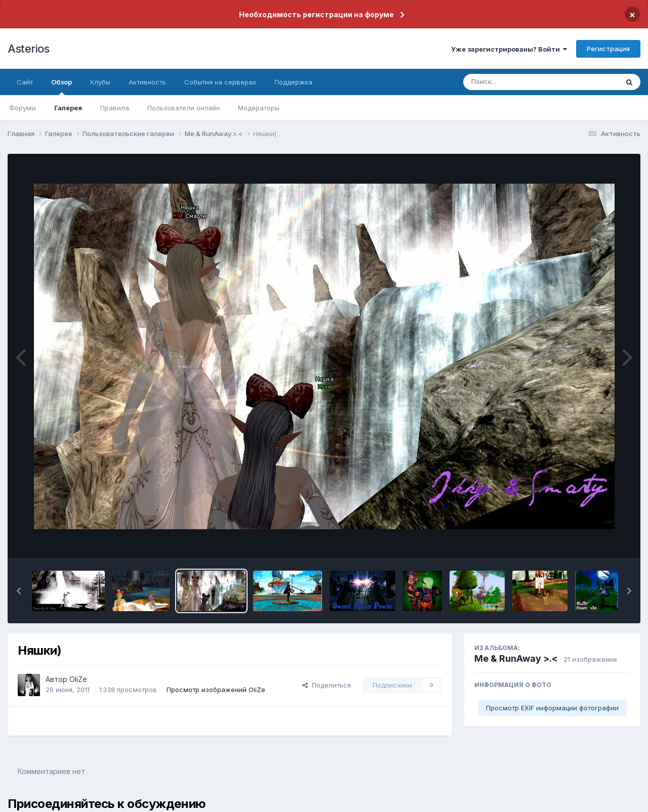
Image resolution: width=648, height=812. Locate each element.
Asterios (28, 49)
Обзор (62, 87)
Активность (147, 82)
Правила (115, 108)
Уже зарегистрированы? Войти (509, 49)
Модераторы (259, 108)
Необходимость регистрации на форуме (316, 14)
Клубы (100, 82)
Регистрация (608, 49)
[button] (19, 591)
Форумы (23, 108)
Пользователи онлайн (184, 108)
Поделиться (327, 685)
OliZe (78, 679)
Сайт (25, 82)
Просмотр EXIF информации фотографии (552, 708)
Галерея (68, 108)
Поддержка (293, 82)
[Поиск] (521, 82)
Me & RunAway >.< (516, 658)
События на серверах (220, 82)
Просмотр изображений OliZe (216, 690)
